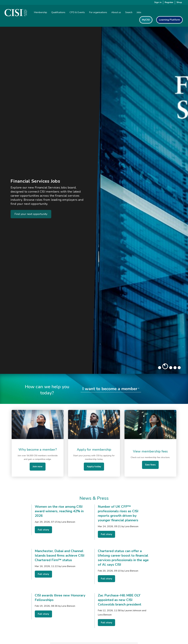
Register (169, 2)
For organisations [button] (98, 12)
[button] (160, 368)
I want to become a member (110, 389)
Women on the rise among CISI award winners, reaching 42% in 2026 (59, 511)
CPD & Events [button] (77, 12)
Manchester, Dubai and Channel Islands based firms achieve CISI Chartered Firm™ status (60, 556)
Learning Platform (169, 20)
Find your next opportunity (31, 214)
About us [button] (116, 12)
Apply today (94, 467)
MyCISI (146, 20)
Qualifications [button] (58, 12)
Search (129, 12)
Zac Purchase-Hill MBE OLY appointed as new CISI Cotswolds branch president (120, 600)
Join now (38, 467)
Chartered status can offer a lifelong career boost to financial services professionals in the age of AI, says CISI (123, 558)
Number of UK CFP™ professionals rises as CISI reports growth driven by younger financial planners (118, 513)
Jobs (139, 12)
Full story (43, 530)
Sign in (158, 2)
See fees (150, 465)
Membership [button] (40, 12)
